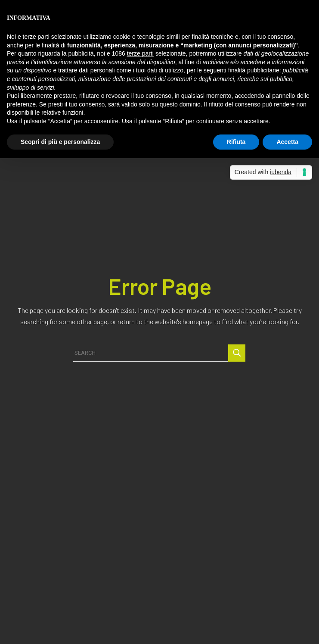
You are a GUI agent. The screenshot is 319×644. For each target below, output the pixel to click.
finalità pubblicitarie (254, 70)
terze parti (140, 53)
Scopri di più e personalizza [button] (60, 142)
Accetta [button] (287, 142)
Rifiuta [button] (236, 142)
